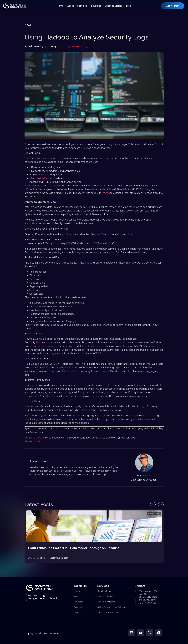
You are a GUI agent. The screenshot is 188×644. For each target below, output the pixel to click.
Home (60, 6)
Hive (39, 342)
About (70, 6)
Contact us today (34, 438)
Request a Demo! (34, 441)
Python (106, 193)
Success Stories (114, 6)
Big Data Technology (77, 46)
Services (82, 6)
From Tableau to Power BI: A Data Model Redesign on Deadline (74, 548)
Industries (96, 6)
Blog (129, 6)
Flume (28, 186)
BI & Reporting (154, 514)
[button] (152, 505)
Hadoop (45, 178)
